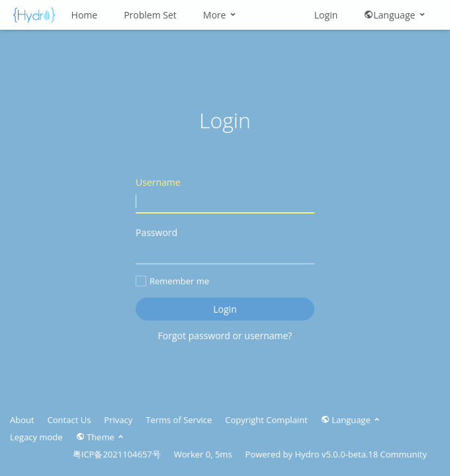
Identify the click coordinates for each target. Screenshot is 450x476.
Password (225, 245)
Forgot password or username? (225, 336)
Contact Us (69, 420)
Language (395, 15)
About (22, 420)
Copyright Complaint (266, 420)
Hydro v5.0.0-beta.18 (336, 454)
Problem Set (150, 15)
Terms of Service (179, 420)
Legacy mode (36, 437)
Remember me (172, 281)
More (220, 15)
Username (225, 195)
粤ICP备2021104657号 (117, 454)
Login (326, 15)
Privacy (118, 420)
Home (85, 15)
